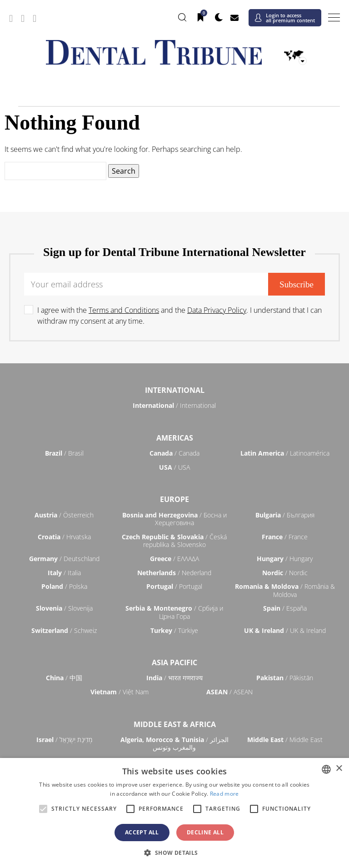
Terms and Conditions (124, 310)
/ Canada (174, 453)
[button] (174, 853)
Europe (174, 499)
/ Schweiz (64, 630)
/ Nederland (174, 573)
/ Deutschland (64, 559)
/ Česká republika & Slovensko (174, 541)
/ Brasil (64, 453)
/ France (285, 537)
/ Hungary (285, 559)
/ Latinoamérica (285, 453)
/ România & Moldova (285, 590)
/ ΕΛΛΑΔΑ (174, 559)
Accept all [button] (142, 832)
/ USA (174, 467)
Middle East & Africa (175, 724)
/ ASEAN (229, 692)
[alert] (174, 813)
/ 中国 (64, 678)
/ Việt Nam (120, 692)
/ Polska (64, 586)
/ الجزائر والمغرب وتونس (174, 744)
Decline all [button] (205, 832)
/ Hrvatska (64, 537)
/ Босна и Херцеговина (174, 519)
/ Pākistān (285, 678)
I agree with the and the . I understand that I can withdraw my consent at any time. (179, 316)
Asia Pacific (174, 662)
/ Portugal (174, 586)
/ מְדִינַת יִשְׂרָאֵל (64, 740)
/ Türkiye (174, 630)
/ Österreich (64, 515)
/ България (285, 515)
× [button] (339, 769)
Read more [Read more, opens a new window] (224, 794)
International (175, 390)
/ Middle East (285, 740)
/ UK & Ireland (285, 630)
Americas (175, 438)
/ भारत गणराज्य (174, 678)
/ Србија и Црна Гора (174, 612)
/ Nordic (285, 573)
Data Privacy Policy (217, 310)
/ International (174, 405)
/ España (285, 608)
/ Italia (64, 573)
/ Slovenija (64, 608)
